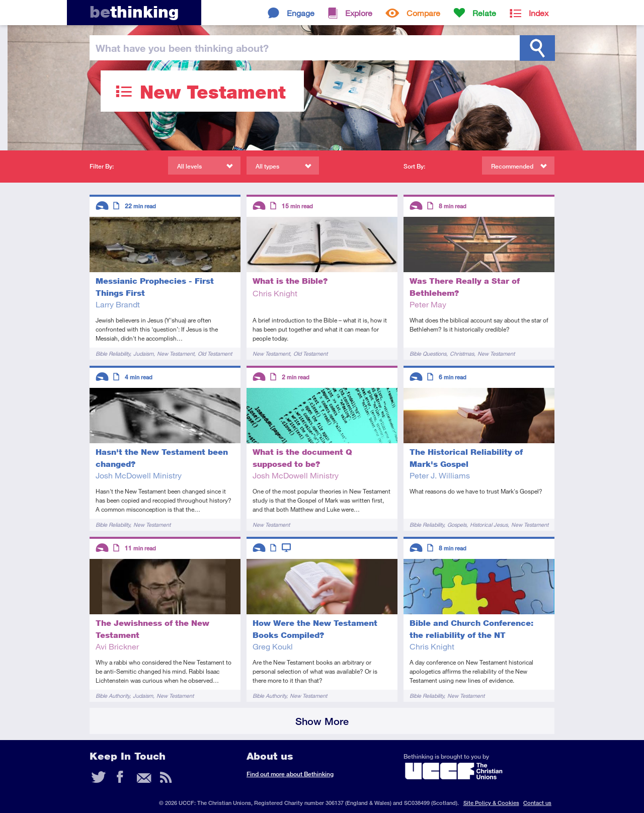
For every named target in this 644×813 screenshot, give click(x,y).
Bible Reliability (113, 353)
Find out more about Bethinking (290, 774)
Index (539, 13)
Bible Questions (428, 353)
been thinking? (182, 48)
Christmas (462, 353)
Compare (423, 13)
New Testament (176, 353)
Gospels (457, 524)
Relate (484, 13)
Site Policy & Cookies (491, 803)
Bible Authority (112, 696)
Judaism (143, 353)
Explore (359, 13)
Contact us (537, 803)
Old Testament (215, 353)
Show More (322, 721)
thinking (134, 12)
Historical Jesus (489, 524)
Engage (301, 13)
